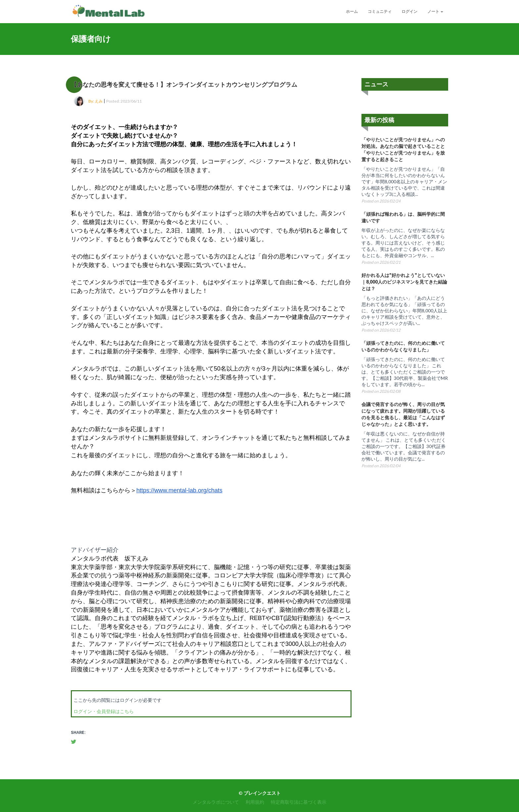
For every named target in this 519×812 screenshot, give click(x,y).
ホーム (352, 11)
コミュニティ (380, 11)
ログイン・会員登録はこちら (104, 711)
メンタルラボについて (216, 802)
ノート (435, 11)
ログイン (409, 11)
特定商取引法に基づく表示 (299, 802)
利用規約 (255, 802)
